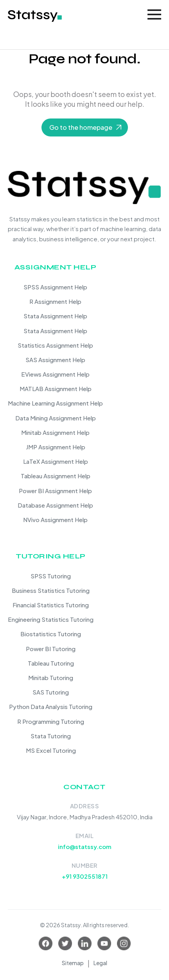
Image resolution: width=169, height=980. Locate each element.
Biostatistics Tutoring (51, 634)
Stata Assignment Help (55, 316)
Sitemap (73, 963)
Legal (100, 963)
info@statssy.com (85, 846)
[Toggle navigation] (154, 15)
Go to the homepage (81, 127)
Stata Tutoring (51, 736)
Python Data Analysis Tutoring (51, 706)
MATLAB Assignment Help (56, 389)
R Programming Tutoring (51, 721)
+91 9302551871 (85, 876)
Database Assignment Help (55, 505)
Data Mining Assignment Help (56, 418)
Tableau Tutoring (51, 663)
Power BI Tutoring (51, 649)
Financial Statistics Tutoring (51, 605)
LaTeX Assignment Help (56, 461)
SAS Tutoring (51, 692)
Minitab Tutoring (51, 678)
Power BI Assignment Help (55, 491)
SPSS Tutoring (51, 576)
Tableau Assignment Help (56, 476)
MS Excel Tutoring (51, 750)
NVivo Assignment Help (55, 520)
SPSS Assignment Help (55, 287)
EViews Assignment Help (55, 374)
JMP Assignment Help (56, 447)
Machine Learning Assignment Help (55, 403)
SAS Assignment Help (55, 360)
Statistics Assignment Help (55, 345)
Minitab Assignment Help (55, 432)
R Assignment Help (55, 301)
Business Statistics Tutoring (51, 590)
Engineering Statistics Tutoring (51, 619)
